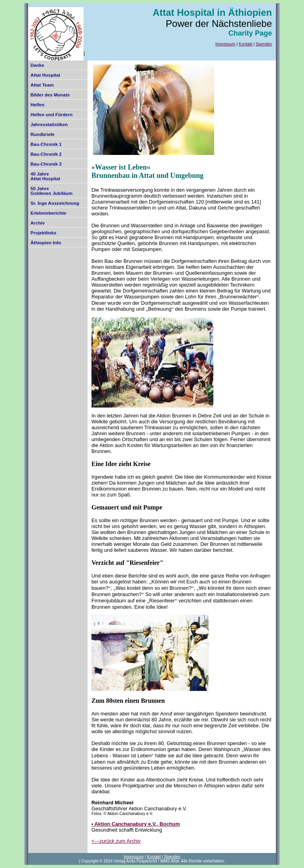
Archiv (38, 223)
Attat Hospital (45, 75)
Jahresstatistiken (49, 125)
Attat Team (42, 85)
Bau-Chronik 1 (46, 144)
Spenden (264, 44)
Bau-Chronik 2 (46, 154)
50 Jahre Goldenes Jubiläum (51, 191)
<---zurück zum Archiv (116, 841)
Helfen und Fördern (51, 115)
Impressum (225, 44)
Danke (37, 65)
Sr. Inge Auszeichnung (55, 203)
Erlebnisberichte (48, 213)
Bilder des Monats (50, 95)
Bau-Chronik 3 (46, 164)
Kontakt (246, 44)
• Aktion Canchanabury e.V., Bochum (136, 824)
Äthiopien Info (46, 243)
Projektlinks (43, 233)
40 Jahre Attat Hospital (45, 176)
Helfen (37, 105)
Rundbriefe (43, 134)
